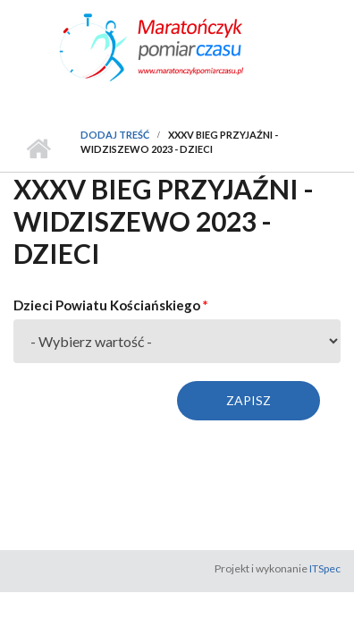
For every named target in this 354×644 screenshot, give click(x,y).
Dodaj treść (115, 135)
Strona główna (38, 149)
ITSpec (325, 568)
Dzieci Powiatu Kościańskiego (111, 305)
